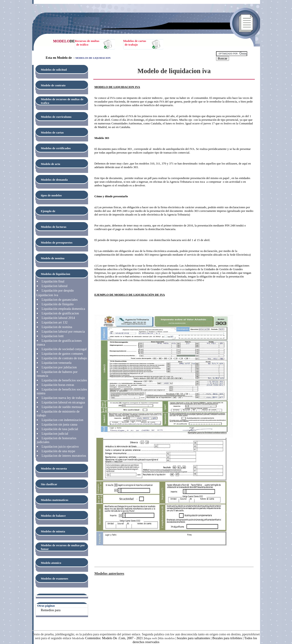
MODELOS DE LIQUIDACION (93, 58)
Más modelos (167, 638)
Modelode (78, 638)
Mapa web (151, 638)
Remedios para (51, 610)
